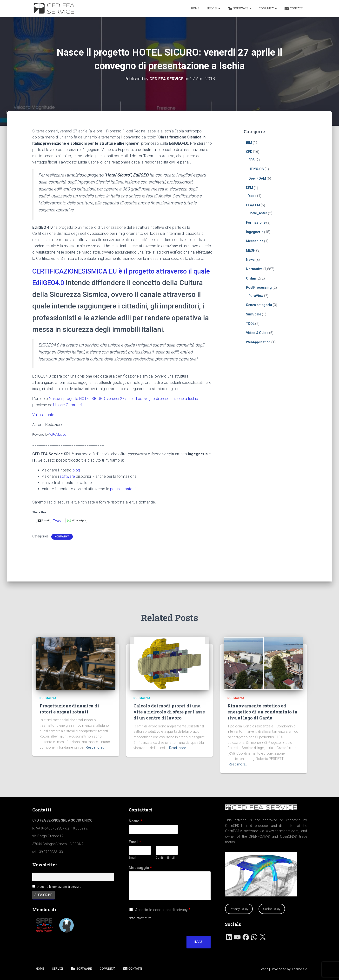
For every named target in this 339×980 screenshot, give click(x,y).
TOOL (250, 323)
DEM (249, 188)
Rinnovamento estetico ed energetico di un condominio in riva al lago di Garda (263, 712)
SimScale (254, 314)
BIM (249, 142)
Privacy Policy (239, 909)
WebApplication (258, 342)
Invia (199, 942)
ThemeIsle (299, 969)
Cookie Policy (272, 909)
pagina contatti (123, 500)
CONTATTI (294, 9)
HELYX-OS (256, 169)
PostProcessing (259, 287)
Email (135, 842)
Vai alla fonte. (44, 426)
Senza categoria (259, 305)
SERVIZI (213, 8)
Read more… (95, 747)
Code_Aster (258, 213)
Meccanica (255, 241)
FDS (252, 160)
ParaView (256, 295)
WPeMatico (58, 446)
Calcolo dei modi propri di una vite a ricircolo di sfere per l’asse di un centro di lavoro (169, 712)
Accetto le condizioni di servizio (59, 887)
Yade (252, 196)
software (67, 488)
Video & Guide (257, 333)
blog (76, 482)
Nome (135, 821)
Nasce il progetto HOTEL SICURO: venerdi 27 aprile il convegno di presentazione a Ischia (123, 410)
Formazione (256, 222)
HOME (195, 8)
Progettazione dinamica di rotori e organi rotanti (69, 709)
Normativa (62, 548)
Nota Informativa (140, 918)
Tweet (58, 532)
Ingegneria (255, 232)
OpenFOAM (257, 178)
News (250, 260)
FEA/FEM (253, 205)
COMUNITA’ (268, 8)
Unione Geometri (67, 416)
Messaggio (140, 868)
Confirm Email (165, 858)
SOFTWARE (239, 9)
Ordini (251, 278)
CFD (249, 152)
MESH (251, 250)
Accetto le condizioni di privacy (163, 910)
